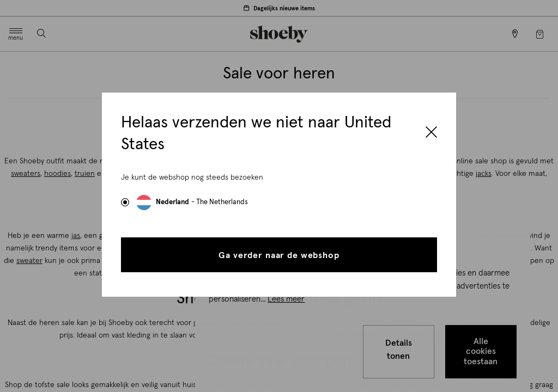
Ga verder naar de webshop (279, 255)
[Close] (431, 133)
